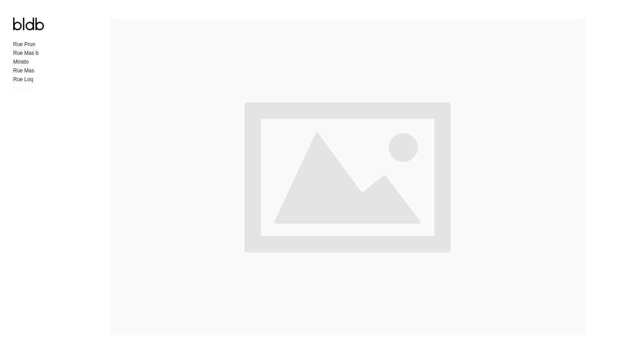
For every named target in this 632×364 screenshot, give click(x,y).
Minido (21, 62)
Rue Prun (24, 44)
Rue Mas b (26, 53)
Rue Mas (24, 71)
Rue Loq (23, 79)
